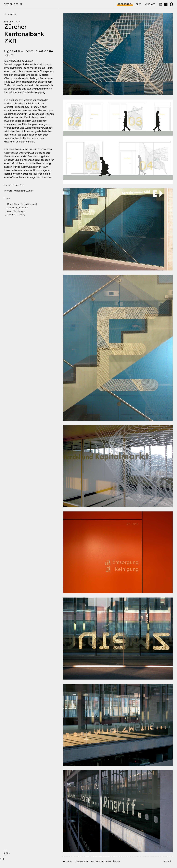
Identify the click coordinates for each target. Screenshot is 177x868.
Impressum (82, 862)
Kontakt (149, 4)
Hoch (166, 862)
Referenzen (125, 4)
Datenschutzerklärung (106, 862)
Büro (138, 4)
